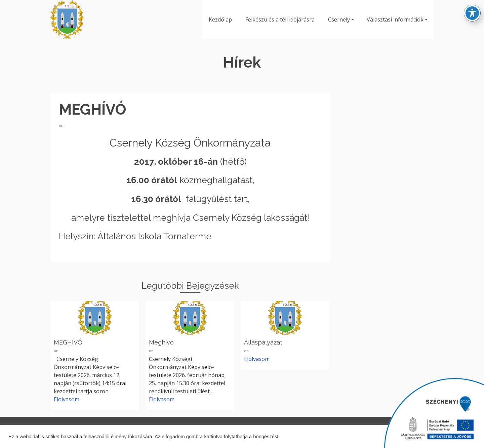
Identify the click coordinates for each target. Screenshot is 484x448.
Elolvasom (67, 399)
